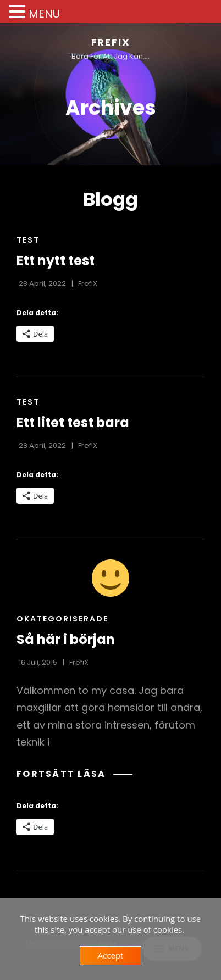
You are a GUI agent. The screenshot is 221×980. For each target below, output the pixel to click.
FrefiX (111, 42)
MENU (44, 14)
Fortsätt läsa (74, 774)
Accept (111, 955)
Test (28, 240)
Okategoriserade (62, 619)
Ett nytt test (56, 261)
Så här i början (66, 639)
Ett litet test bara (73, 422)
